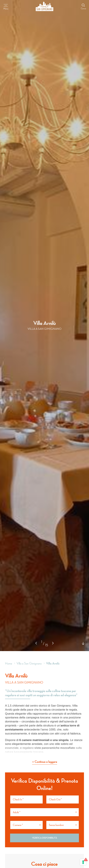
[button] (53, 643)
